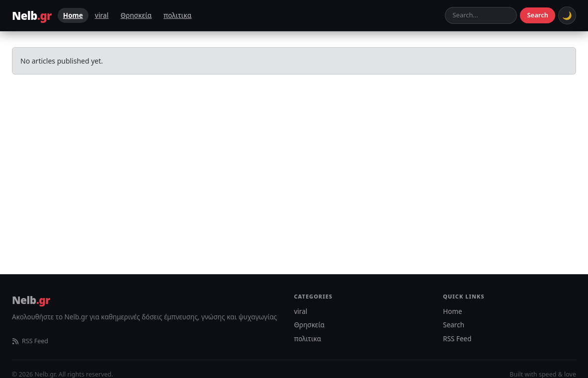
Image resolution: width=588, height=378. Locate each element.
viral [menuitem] (102, 15)
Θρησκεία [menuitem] (136, 15)
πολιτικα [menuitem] (177, 15)
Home (452, 311)
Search (538, 15)
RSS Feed (30, 341)
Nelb (31, 300)
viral (301, 311)
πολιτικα (308, 339)
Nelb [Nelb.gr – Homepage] (32, 15)
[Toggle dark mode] (567, 15)
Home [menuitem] (73, 15)
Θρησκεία (309, 325)
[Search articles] (481, 15)
